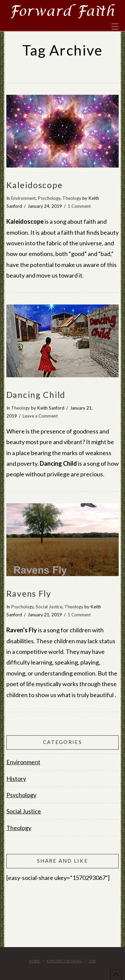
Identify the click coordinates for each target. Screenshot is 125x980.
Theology (72, 198)
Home (34, 961)
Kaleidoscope (34, 185)
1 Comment (79, 206)
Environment (23, 198)
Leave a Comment (40, 416)
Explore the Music (64, 961)
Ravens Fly (29, 593)
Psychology (49, 198)
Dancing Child (36, 395)
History (16, 779)
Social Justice (49, 607)
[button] (115, 27)
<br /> (63, 916)
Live (92, 961)
